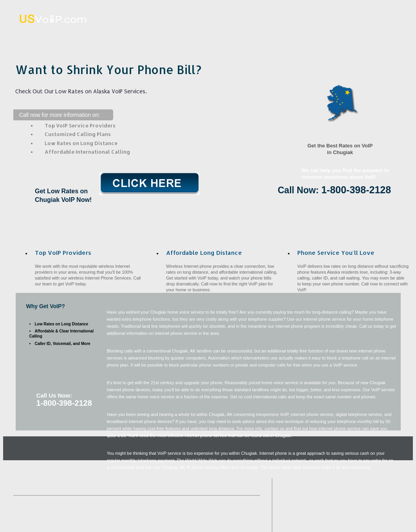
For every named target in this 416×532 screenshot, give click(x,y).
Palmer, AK (205, 516)
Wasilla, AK (73, 516)
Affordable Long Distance (221, 37)
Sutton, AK (147, 522)
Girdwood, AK (251, 516)
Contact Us (376, 37)
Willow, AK (163, 516)
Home (67, 37)
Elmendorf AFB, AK (246, 522)
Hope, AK (42, 529)
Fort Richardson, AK (97, 522)
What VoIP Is (144, 37)
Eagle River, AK (27, 516)
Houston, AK (45, 522)
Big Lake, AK (118, 516)
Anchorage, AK (193, 522)
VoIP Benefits (298, 37)
